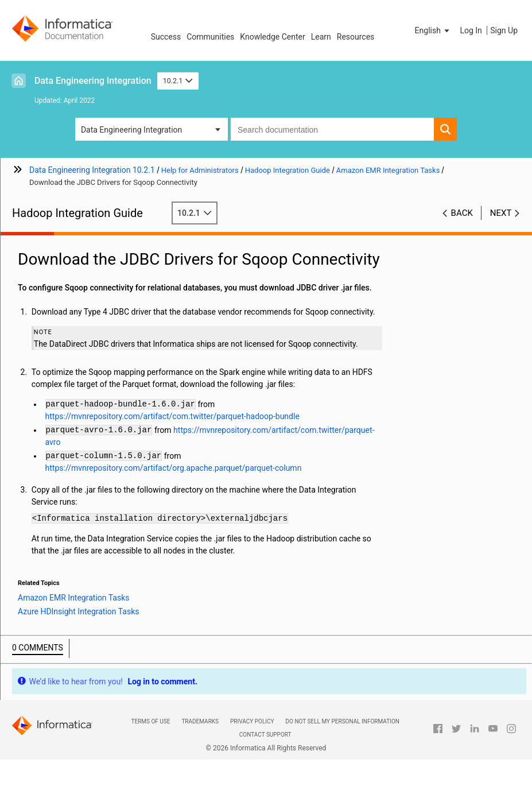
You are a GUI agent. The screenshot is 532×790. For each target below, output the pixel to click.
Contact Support (265, 735)
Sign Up (504, 30)
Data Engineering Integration (93, 81)
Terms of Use (150, 721)
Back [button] (462, 213)
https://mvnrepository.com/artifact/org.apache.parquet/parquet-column (174, 468)
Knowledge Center (272, 37)
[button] (433, 30)
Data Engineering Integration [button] (131, 130)
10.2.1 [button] (178, 81)
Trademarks (200, 721)
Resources (356, 37)
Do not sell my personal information (343, 721)
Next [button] (501, 213)
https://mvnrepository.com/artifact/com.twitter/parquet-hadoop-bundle (172, 416)
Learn (321, 37)
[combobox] (332, 129)
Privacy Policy (252, 721)
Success (166, 37)
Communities (210, 37)
